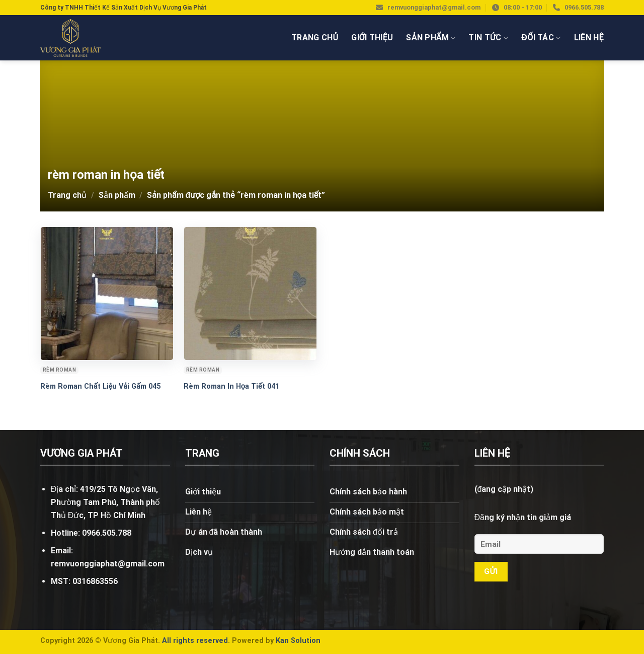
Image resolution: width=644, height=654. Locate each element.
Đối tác (541, 38)
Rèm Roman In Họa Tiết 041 (231, 386)
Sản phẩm (431, 38)
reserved (212, 641)
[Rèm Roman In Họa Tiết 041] (250, 293)
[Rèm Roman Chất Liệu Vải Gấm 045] (107, 293)
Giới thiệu (372, 38)
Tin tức (488, 38)
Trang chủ (315, 38)
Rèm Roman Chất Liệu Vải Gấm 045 (100, 386)
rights (184, 641)
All (167, 641)
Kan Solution (298, 641)
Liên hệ (589, 38)
